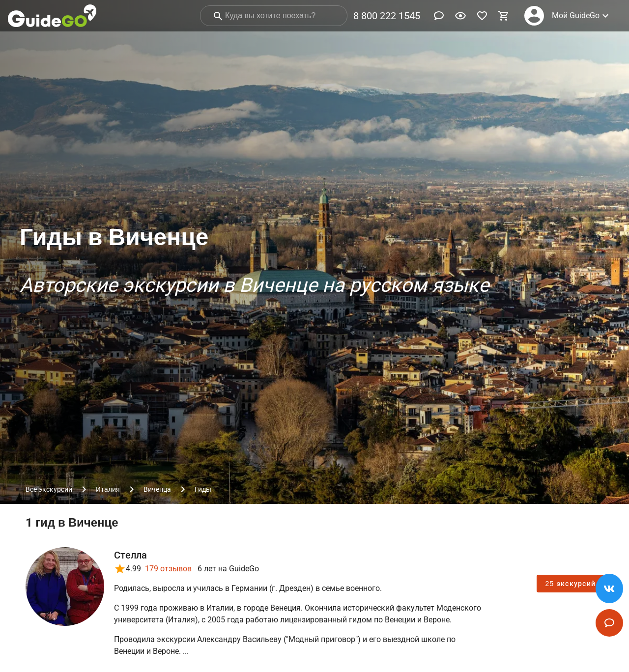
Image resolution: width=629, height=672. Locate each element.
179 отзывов (168, 569)
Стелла (131, 555)
